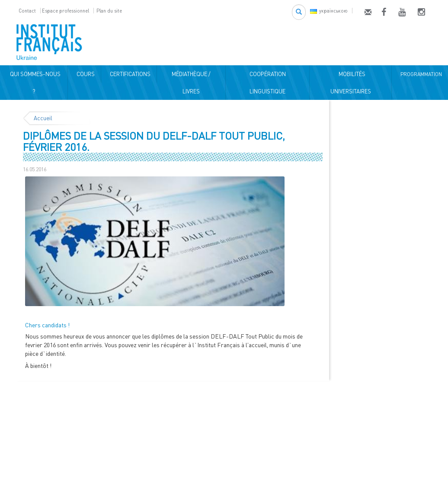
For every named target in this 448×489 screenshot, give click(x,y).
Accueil (43, 118)
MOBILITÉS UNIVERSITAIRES (351, 83)
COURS (84, 74)
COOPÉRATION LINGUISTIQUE (268, 83)
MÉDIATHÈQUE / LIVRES (191, 83)
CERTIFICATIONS (129, 74)
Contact (27, 11)
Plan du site (109, 11)
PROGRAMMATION (420, 74)
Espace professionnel (66, 11)
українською (329, 11)
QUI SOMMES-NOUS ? (34, 83)
